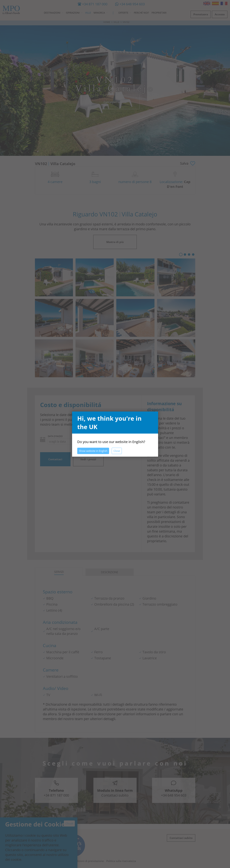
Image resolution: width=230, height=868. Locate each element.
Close (117, 451)
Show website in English (93, 451)
